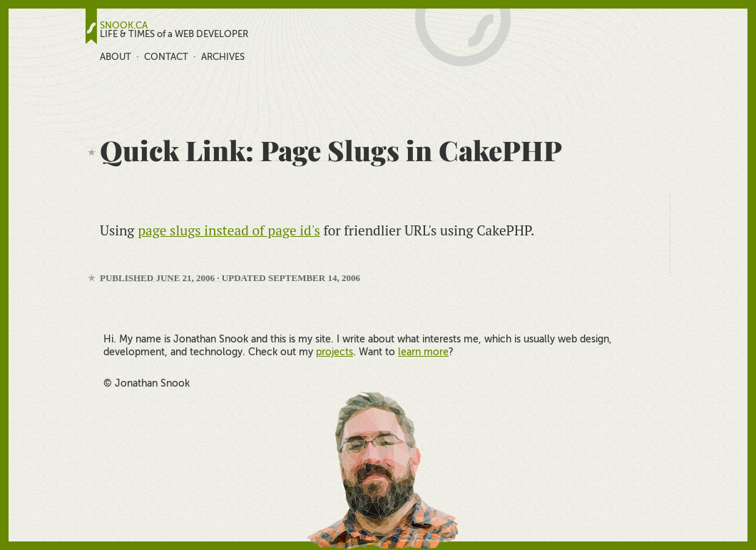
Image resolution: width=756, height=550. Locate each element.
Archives (223, 57)
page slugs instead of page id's (229, 230)
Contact (166, 57)
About (116, 57)
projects (334, 352)
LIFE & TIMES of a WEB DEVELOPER (174, 34)
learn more (423, 352)
